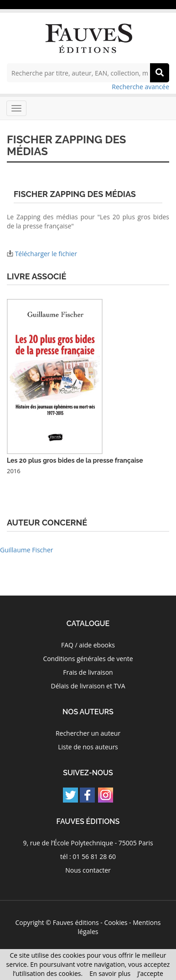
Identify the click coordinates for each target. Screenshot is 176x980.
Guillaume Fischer (27, 550)
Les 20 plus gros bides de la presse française (75, 460)
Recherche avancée (140, 87)
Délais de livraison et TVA (88, 686)
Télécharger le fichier (46, 254)
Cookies (116, 922)
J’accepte (150, 973)
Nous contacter (88, 870)
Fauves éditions (76, 922)
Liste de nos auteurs (88, 747)
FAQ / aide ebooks (88, 645)
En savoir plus (110, 973)
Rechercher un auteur (88, 733)
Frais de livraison (88, 672)
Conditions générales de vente (88, 659)
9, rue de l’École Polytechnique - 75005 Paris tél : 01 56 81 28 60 (88, 850)
